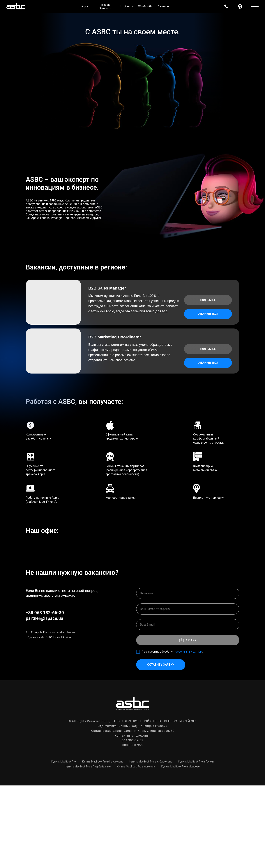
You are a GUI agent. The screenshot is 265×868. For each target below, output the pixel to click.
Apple (85, 6)
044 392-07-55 (132, 823)
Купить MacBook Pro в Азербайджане (88, 849)
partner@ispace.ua (45, 701)
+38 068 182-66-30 (45, 695)
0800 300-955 (132, 828)
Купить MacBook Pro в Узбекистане (151, 844)
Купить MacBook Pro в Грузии (196, 844)
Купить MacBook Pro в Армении (136, 849)
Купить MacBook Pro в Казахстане (103, 844)
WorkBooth (145, 6)
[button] (255, 5)
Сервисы (163, 6)
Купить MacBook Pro (64, 844)
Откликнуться (208, 314)
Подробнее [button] (208, 300)
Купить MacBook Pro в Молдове (180, 849)
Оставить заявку (161, 747)
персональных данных (188, 734)
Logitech (126, 6)
